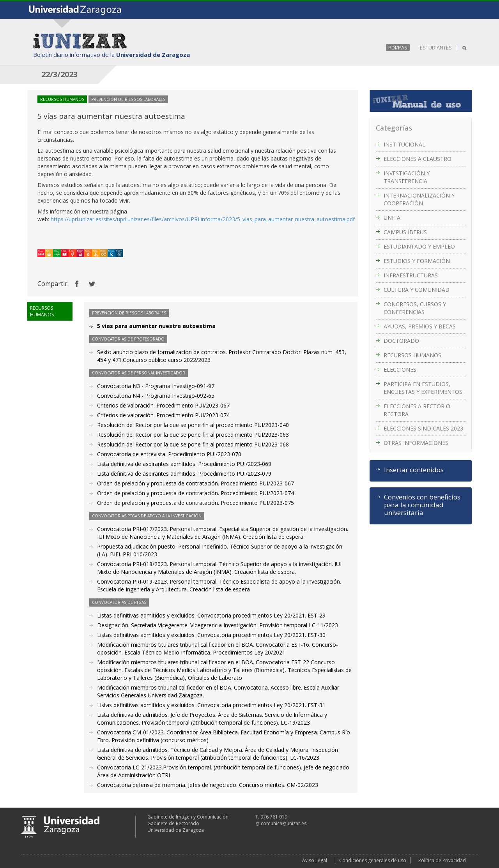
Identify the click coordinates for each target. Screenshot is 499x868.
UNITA (392, 218)
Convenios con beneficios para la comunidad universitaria (422, 505)
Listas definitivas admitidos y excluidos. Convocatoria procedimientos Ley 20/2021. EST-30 (211, 635)
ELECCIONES (400, 370)
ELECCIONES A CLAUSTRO (418, 159)
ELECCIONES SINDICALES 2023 (423, 428)
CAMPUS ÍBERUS (405, 232)
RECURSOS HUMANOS (412, 355)
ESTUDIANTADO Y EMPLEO (419, 246)
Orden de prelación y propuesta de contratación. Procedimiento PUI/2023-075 (196, 503)
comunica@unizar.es (284, 823)
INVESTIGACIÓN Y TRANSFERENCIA (407, 177)
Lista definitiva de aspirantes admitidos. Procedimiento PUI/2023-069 (184, 464)
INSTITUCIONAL (404, 144)
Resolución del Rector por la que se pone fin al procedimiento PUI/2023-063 (193, 435)
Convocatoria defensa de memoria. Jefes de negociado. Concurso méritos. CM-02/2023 (208, 785)
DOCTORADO (401, 341)
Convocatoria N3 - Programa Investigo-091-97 (156, 386)
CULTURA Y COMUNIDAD (417, 290)
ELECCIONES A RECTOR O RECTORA (417, 410)
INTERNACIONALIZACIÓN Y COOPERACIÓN (419, 199)
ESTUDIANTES (436, 48)
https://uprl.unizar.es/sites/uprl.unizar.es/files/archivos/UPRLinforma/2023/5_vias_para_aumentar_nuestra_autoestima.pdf (203, 219)
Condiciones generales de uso (373, 860)
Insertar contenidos (414, 470)
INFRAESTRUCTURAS (411, 275)
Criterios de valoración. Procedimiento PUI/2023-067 (163, 405)
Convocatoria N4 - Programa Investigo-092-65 (156, 396)
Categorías (394, 128)
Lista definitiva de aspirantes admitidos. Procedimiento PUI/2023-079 (184, 474)
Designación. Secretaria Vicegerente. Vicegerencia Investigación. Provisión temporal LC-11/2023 (218, 625)
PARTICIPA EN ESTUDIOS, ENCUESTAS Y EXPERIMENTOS (423, 388)
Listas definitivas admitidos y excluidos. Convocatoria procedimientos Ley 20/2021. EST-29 (211, 615)
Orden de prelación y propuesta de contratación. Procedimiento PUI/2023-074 (196, 493)
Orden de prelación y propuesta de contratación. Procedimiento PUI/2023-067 (196, 483)
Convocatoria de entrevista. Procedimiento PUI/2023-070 (169, 454)
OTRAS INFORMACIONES (416, 443)
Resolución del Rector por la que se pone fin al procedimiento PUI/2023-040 (193, 425)
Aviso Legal (315, 860)
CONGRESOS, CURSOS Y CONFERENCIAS (415, 308)
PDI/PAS (398, 48)
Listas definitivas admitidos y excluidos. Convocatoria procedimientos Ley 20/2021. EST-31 (211, 705)
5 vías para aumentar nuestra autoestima (156, 326)
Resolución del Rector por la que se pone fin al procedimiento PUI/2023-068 (193, 444)
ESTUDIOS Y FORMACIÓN (417, 261)
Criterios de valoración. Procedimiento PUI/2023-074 (163, 415)
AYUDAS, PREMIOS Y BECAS (420, 326)
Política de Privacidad (442, 860)
